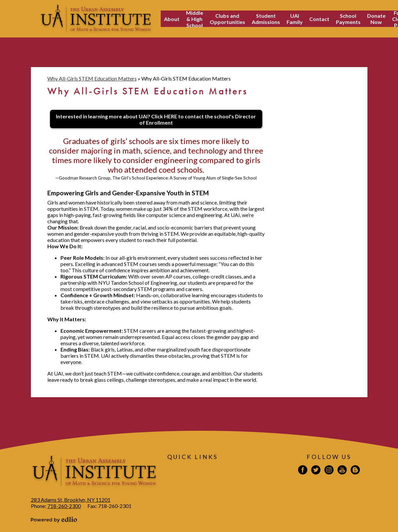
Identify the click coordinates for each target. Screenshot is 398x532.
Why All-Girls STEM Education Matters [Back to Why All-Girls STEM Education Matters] (92, 78)
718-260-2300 (64, 506)
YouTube (342, 471)
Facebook (303, 471)
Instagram (329, 471)
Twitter (316, 471)
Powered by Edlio (54, 520)
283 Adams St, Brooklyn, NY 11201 (71, 500)
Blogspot (355, 471)
